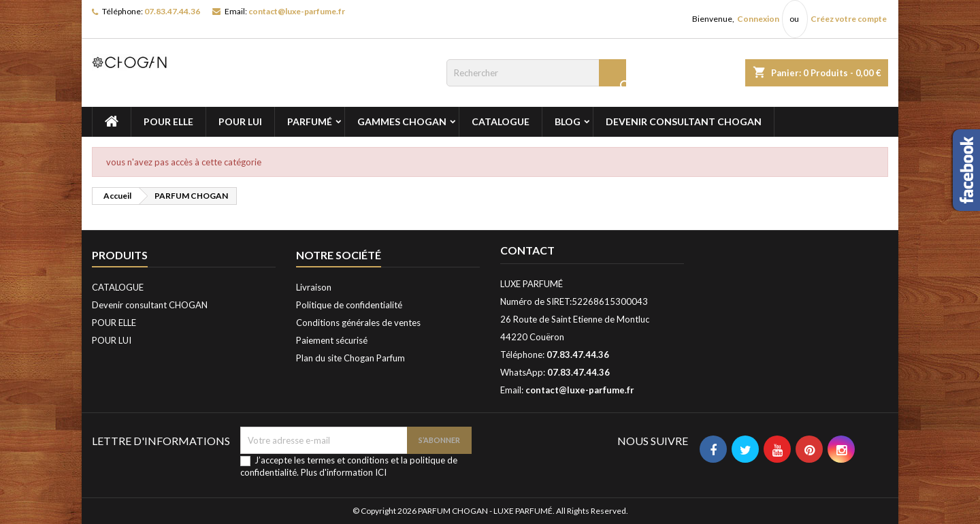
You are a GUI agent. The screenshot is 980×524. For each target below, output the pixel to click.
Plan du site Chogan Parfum (350, 358)
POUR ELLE (168, 121)
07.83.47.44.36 (172, 11)
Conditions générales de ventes (358, 323)
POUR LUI (240, 121)
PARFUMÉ (310, 121)
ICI (381, 472)
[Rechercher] (536, 73)
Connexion (758, 19)
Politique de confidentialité (349, 305)
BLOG (568, 121)
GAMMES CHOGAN (402, 121)
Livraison (314, 287)
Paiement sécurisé (332, 340)
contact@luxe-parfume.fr (297, 11)
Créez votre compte (849, 19)
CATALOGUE (501, 121)
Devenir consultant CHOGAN (684, 121)
